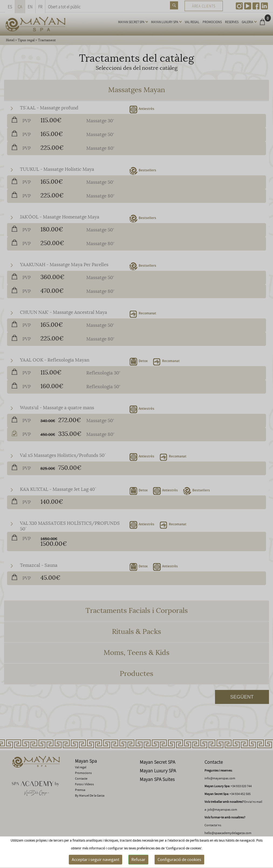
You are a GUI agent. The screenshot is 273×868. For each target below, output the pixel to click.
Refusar (138, 860)
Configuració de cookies (179, 860)
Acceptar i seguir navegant (95, 860)
